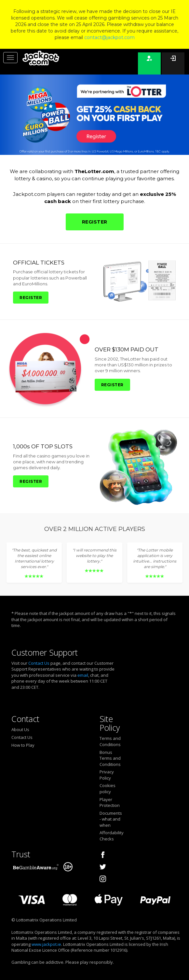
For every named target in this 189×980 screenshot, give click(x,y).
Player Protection (110, 803)
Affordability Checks (111, 836)
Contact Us (39, 663)
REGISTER (95, 222)
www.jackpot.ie (46, 944)
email (83, 675)
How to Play (23, 745)
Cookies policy (108, 789)
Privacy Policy (107, 775)
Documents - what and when (111, 819)
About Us (20, 729)
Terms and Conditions (110, 741)
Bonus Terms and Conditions (110, 758)
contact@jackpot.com (109, 37)
